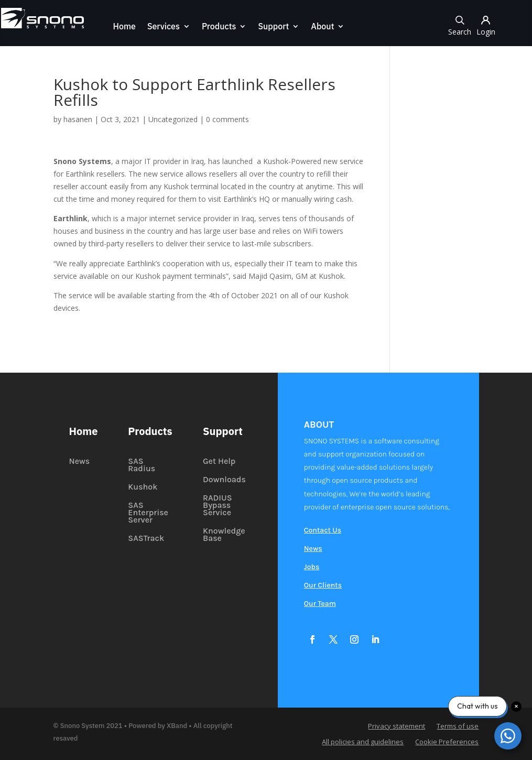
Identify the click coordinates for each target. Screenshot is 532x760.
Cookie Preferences (447, 742)
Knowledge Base (224, 535)
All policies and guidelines (363, 742)
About (322, 27)
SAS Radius (142, 465)
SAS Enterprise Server (148, 513)
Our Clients (323, 586)
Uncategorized (173, 119)
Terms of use (458, 726)
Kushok (143, 487)
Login (487, 25)
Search (461, 25)
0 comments (227, 119)
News (80, 462)
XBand (177, 726)
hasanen (78, 119)
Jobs (312, 567)
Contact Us (323, 531)
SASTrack (146, 539)
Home (123, 27)
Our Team (320, 604)
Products (219, 27)
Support (273, 27)
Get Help (219, 462)
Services (163, 27)
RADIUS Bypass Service (218, 506)
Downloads (224, 480)
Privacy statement (397, 726)
